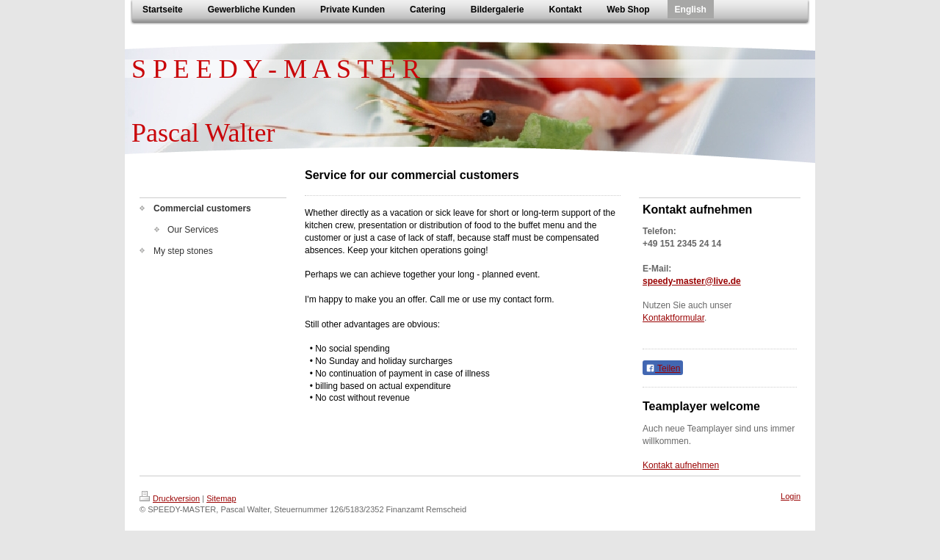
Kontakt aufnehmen (681, 465)
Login (791, 496)
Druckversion (170, 498)
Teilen (663, 368)
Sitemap (221, 498)
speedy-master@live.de (692, 281)
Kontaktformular (673, 318)
